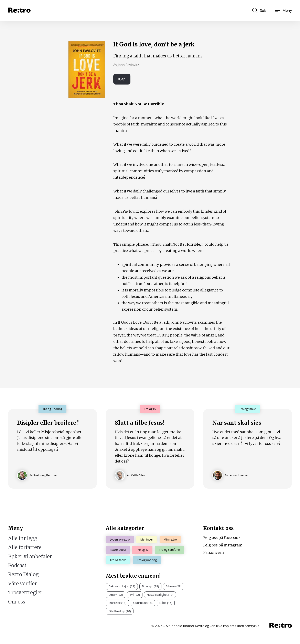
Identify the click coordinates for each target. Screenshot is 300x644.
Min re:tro (170, 539)
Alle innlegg (23, 538)
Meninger (147, 539)
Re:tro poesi (118, 550)
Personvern (213, 552)
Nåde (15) (166, 603)
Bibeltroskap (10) (120, 611)
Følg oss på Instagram (223, 545)
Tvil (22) (135, 595)
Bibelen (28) (174, 586)
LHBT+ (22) (116, 595)
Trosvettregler (25, 593)
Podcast (17, 565)
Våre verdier (23, 584)
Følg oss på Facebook (222, 538)
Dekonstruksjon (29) (122, 586)
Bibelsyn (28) (151, 586)
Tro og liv (142, 550)
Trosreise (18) (117, 603)
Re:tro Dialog (23, 574)
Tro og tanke (118, 560)
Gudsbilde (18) (143, 603)
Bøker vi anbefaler (30, 557)
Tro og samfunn (169, 550)
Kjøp (122, 79)
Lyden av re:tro (120, 539)
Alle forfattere (25, 547)
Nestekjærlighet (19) (160, 595)
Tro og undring (147, 560)
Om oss (17, 602)
